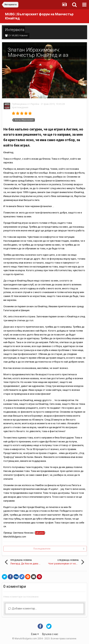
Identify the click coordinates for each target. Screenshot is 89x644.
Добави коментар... (22, 608)
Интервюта (15, 30)
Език (35, 634)
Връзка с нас (50, 634)
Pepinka (35, 104)
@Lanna (40, 533)
